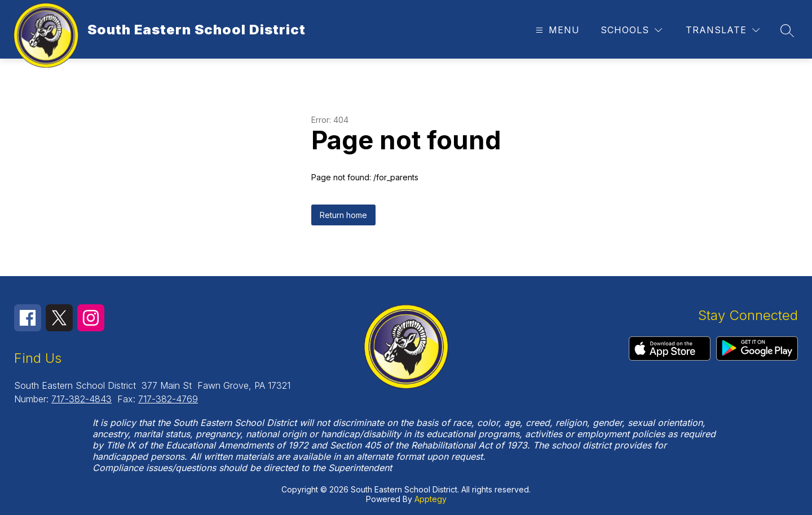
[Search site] (787, 30)
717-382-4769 (168, 399)
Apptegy (431, 499)
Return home (343, 215)
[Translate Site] (723, 30)
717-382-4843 (81, 399)
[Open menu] (556, 30)
